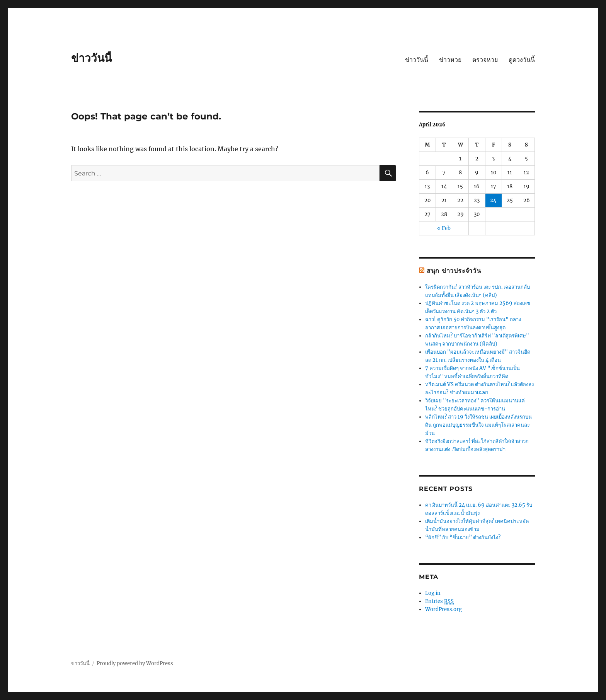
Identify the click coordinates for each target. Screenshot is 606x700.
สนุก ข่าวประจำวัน (454, 271)
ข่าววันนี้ (91, 58)
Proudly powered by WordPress (135, 663)
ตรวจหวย (485, 60)
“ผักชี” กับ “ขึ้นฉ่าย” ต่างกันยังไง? (463, 537)
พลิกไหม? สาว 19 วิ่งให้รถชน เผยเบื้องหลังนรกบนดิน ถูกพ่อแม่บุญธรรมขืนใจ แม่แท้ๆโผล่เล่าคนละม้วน (478, 425)
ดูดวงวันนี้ (522, 60)
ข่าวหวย (450, 60)
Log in (433, 593)
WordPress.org (443, 609)
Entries (439, 601)
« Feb (444, 228)
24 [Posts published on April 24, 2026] (493, 200)
